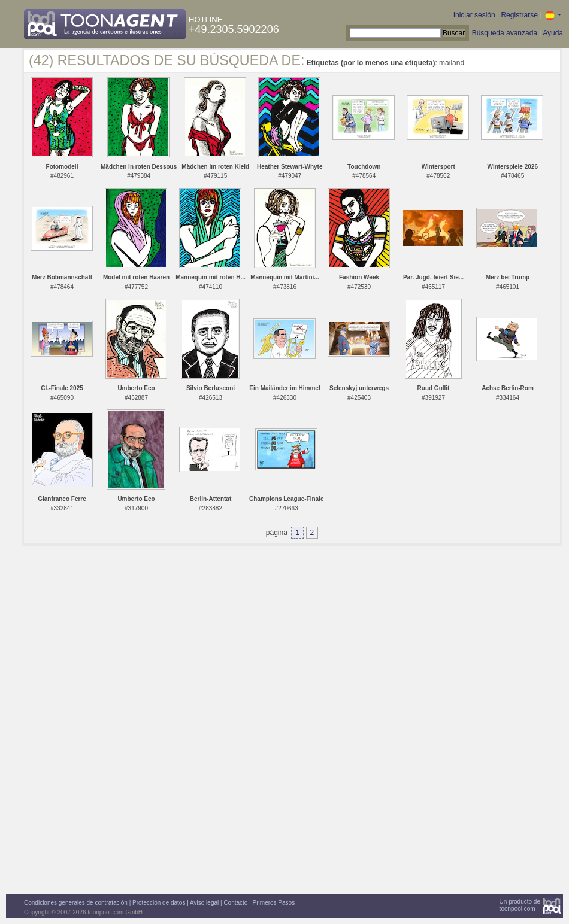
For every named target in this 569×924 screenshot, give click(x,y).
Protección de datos (159, 903)
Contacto (235, 903)
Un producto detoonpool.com (520, 905)
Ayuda (553, 33)
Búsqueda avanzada (505, 33)
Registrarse (519, 15)
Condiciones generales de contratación (76, 903)
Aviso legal (204, 903)
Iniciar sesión (474, 15)
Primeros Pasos (274, 903)
